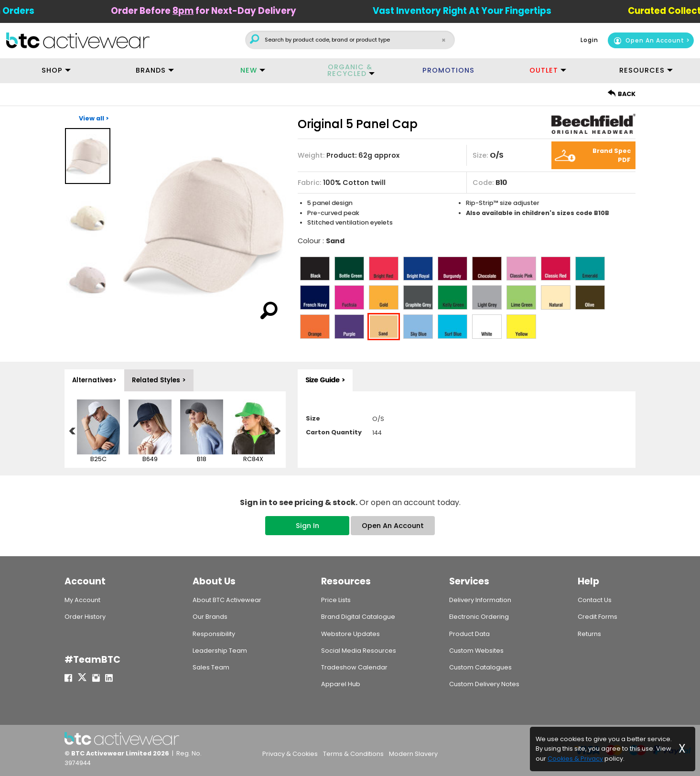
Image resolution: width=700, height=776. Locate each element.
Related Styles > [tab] (159, 380)
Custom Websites (476, 651)
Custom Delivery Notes (484, 684)
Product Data (469, 634)
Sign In (307, 526)
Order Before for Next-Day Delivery (221, 11)
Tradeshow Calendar (354, 667)
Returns (589, 634)
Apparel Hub (341, 684)
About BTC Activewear (227, 600)
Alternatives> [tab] (94, 380)
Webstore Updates (350, 634)
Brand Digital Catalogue (358, 617)
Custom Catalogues (480, 667)
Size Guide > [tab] (325, 380)
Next (278, 432)
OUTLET (544, 70)
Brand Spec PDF (612, 155)
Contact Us (595, 600)
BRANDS (151, 70)
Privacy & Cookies (290, 754)
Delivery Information (480, 600)
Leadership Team (220, 651)
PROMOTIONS (448, 70)
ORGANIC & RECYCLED (350, 70)
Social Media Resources (359, 651)
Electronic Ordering (479, 617)
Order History (85, 617)
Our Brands (210, 617)
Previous (73, 432)
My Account (82, 600)
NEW (249, 70)
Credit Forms (598, 617)
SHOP (52, 70)
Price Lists (336, 600)
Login (589, 40)
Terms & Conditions (353, 754)
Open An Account (649, 40)
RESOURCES (642, 70)
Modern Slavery (413, 754)
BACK (622, 94)
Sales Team (211, 667)
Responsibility (214, 634)
